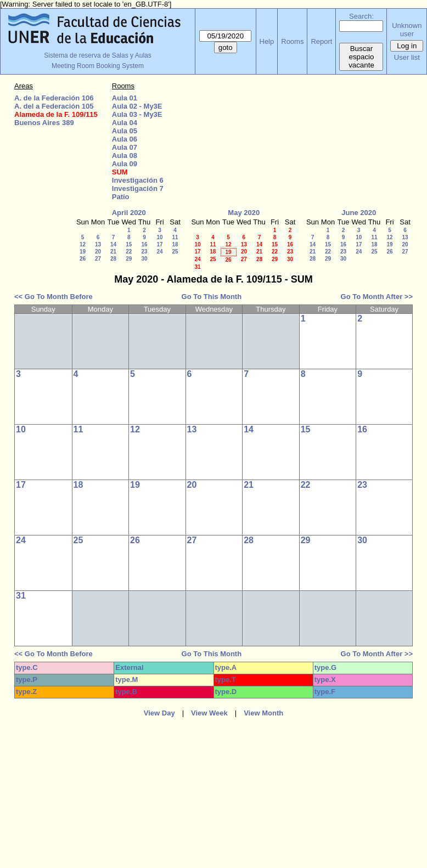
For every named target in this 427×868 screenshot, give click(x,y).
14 (113, 244)
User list (407, 57)
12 (83, 244)
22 (129, 252)
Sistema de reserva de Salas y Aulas (97, 55)
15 (129, 244)
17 (159, 244)
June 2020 (359, 213)
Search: (361, 16)
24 (159, 252)
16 (144, 244)
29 (129, 259)
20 (98, 252)
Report (321, 41)
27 (98, 259)
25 (175, 252)
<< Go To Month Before (54, 297)
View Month (263, 713)
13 (98, 244)
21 (113, 252)
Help (267, 41)
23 (144, 252)
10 (159, 237)
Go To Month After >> (377, 297)
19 (83, 252)
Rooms (292, 41)
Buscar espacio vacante (361, 57)
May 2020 (244, 213)
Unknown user (407, 30)
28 (113, 259)
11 (175, 237)
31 (197, 267)
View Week (209, 713)
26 (83, 259)
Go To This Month (212, 297)
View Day (159, 713)
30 (144, 259)
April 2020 (129, 213)
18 (175, 244)
